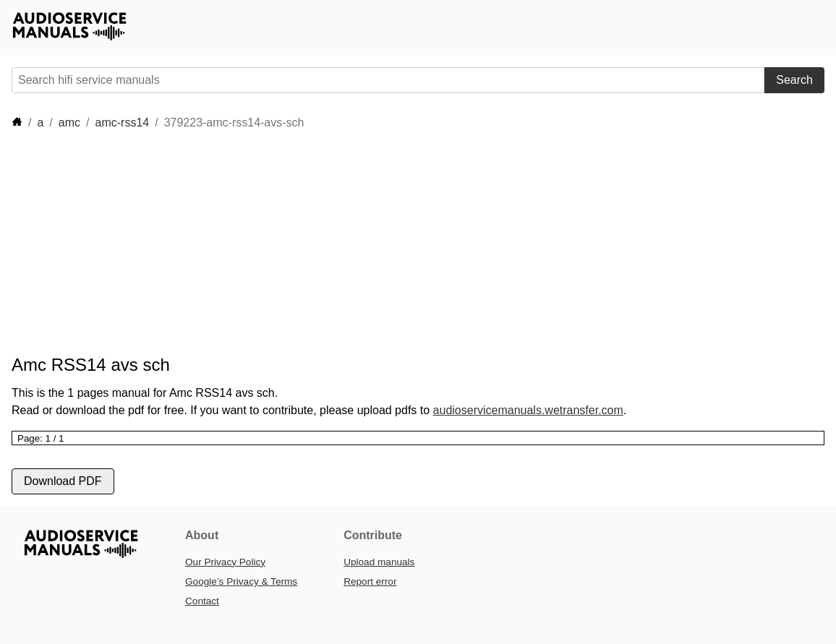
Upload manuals (379, 562)
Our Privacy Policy (225, 562)
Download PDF (63, 481)
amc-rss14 (123, 123)
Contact (202, 601)
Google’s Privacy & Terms (241, 581)
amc (69, 123)
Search (794, 80)
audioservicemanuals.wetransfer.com (528, 410)
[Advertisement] (424, 243)
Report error (370, 581)
